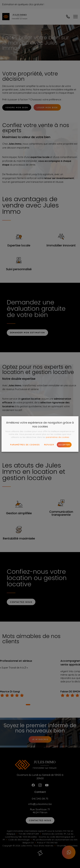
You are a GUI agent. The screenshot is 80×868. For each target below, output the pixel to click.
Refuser (49, 445)
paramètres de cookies (58, 437)
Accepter (64, 445)
